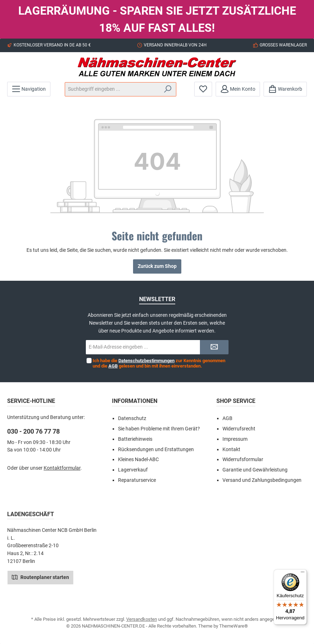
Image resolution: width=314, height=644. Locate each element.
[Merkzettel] (203, 89)
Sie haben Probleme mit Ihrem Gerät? (159, 429)
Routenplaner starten (40, 577)
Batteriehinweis (135, 439)
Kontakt (231, 450)
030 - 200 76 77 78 (33, 431)
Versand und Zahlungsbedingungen (262, 480)
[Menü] (29, 89)
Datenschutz (132, 418)
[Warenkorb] (285, 89)
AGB (113, 366)
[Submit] (214, 347)
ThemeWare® (234, 626)
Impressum (235, 439)
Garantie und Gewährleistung (255, 470)
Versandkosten (142, 619)
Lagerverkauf (133, 470)
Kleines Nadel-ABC (138, 460)
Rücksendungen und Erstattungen (156, 450)
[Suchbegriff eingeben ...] (112, 89)
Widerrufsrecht (239, 429)
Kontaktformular (62, 468)
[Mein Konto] (238, 89)
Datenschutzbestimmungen (146, 361)
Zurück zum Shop (157, 266)
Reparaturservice (137, 480)
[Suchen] (168, 89)
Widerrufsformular (243, 460)
